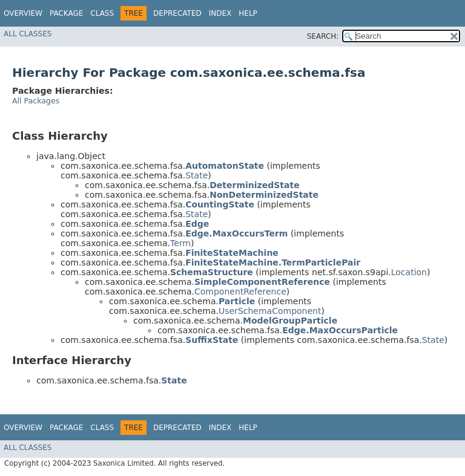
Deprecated (177, 13)
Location (409, 272)
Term (180, 243)
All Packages (36, 101)
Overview (23, 13)
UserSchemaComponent (270, 311)
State (196, 175)
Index (220, 13)
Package (66, 13)
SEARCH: (323, 36)
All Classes (28, 34)
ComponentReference (240, 292)
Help (248, 13)
